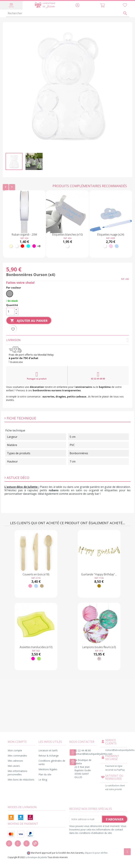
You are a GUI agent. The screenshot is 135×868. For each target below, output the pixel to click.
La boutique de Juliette (36, 857)
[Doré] (99, 586)
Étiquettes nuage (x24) (111, 234)
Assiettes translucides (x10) (36, 647)
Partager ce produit (37, 376)
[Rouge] (22, 246)
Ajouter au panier (29, 321)
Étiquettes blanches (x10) (67, 234)
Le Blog (43, 780)
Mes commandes (17, 756)
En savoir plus (17, 362)
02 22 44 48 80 (98, 376)
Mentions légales (48, 769)
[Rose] (30, 586)
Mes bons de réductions (21, 780)
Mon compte (15, 750)
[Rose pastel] (111, 246)
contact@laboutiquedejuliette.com (93, 754)
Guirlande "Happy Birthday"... (99, 574)
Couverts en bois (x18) (36, 574)
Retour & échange (49, 756)
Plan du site (45, 774)
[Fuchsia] (34, 246)
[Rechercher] (68, 13)
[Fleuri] (99, 659)
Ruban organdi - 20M (24, 234)
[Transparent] (10, 294)
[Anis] (39, 659)
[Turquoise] (28, 246)
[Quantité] (10, 312)
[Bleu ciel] (117, 246)
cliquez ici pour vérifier (96, 853)
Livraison (67, 340)
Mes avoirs (14, 766)
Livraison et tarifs (48, 750)
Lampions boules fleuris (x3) (99, 647)
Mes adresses (15, 761)
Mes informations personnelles (18, 773)
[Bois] (42, 586)
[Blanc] (17, 246)
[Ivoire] (11, 246)
